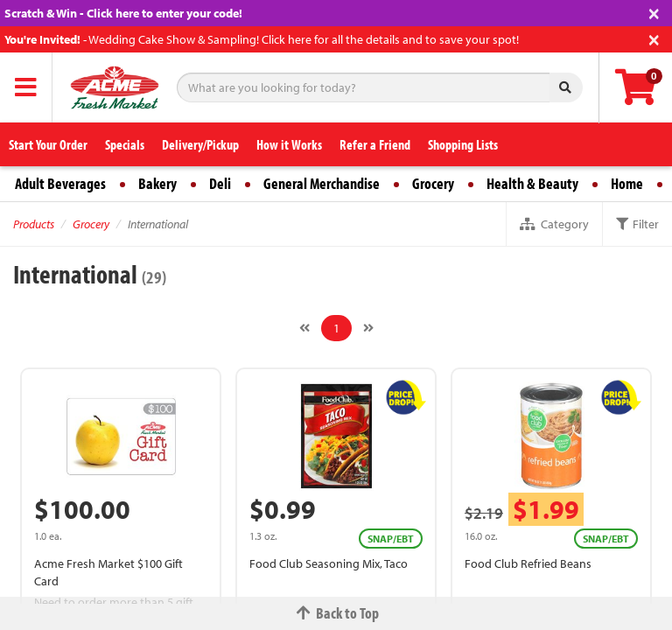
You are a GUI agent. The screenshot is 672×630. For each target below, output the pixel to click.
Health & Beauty (532, 183)
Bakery (157, 183)
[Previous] (304, 328)
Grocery (433, 183)
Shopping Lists (463, 144)
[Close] (654, 12)
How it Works (289, 144)
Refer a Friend (375, 144)
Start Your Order (48, 144)
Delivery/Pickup (200, 144)
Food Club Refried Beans (528, 563)
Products (34, 224)
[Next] (368, 328)
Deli (220, 183)
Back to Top (336, 613)
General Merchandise (322, 183)
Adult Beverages (60, 183)
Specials (125, 144)
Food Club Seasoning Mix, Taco (329, 563)
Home (627, 183)
